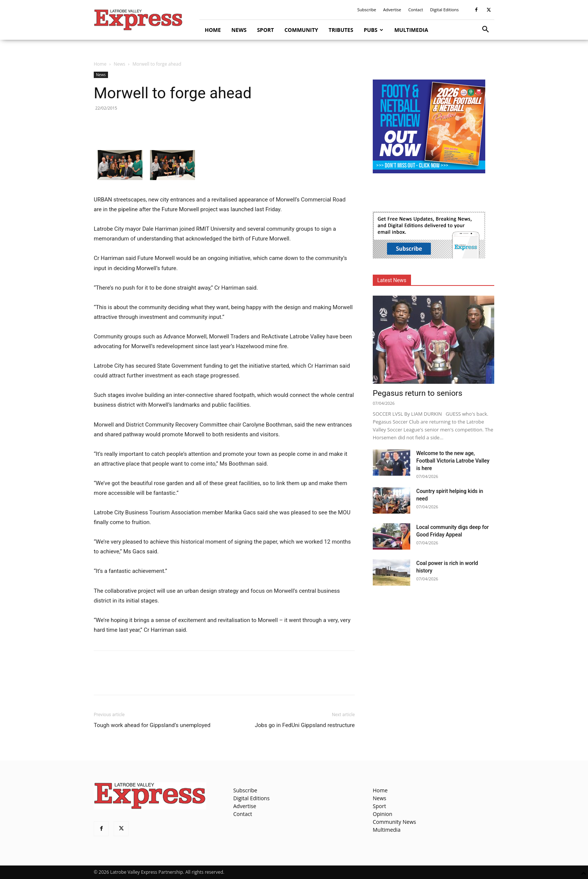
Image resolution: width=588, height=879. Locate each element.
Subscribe (367, 10)
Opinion (382, 814)
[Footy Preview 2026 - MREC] (429, 171)
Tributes (341, 30)
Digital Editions (444, 10)
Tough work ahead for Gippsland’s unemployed (152, 725)
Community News (394, 822)
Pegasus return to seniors (418, 393)
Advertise (392, 10)
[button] (485, 30)
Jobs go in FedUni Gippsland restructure (305, 725)
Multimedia (411, 30)
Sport (265, 30)
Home (213, 30)
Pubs (374, 30)
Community (301, 30)
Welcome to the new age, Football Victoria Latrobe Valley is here (453, 461)
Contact (416, 10)
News (239, 30)
